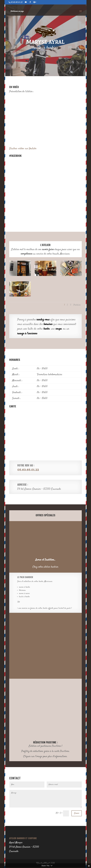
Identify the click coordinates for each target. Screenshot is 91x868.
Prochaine (77, 305)
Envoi (77, 813)
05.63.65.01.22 (28, 470)
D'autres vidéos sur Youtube (23, 149)
